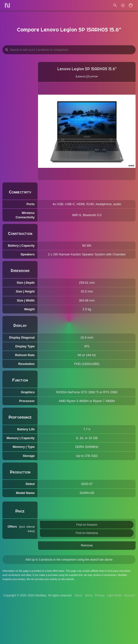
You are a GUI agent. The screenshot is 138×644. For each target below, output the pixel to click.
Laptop (93, 76)
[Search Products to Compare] (69, 50)
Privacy (100, 595)
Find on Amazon (87, 525)
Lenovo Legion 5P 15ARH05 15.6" (87, 69)
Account (129, 595)
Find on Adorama (87, 533)
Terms (89, 595)
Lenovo (81, 76)
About (78, 595)
